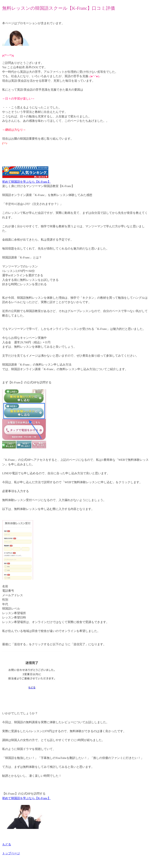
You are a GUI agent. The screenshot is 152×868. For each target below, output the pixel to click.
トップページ (11, 853)
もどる (7, 844)
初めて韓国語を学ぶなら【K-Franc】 (26, 182)
